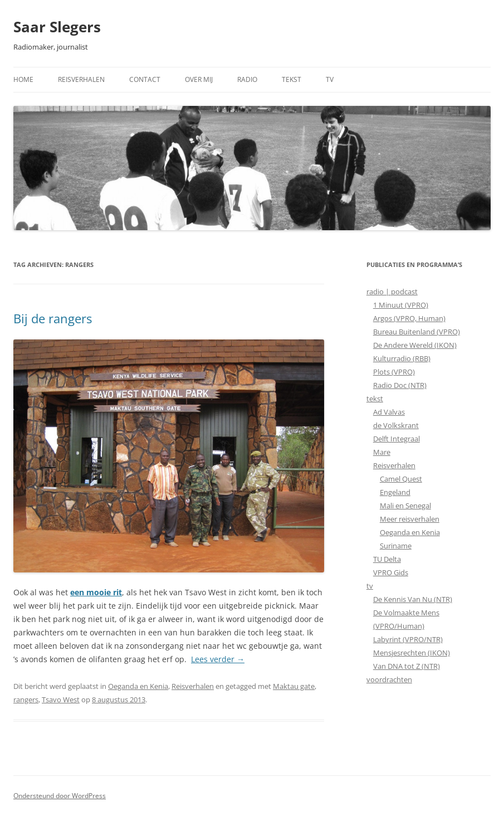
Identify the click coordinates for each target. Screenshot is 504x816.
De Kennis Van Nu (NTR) (413, 599)
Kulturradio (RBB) (402, 358)
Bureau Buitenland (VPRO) (417, 332)
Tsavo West (61, 700)
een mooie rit (96, 592)
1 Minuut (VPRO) (401, 305)
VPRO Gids (391, 572)
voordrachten (389, 679)
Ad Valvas (389, 412)
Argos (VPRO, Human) (409, 318)
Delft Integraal (397, 439)
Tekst (292, 79)
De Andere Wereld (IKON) (415, 345)
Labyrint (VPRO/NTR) (408, 639)
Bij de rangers (53, 318)
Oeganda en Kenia (138, 686)
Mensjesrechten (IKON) (412, 653)
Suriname (396, 546)
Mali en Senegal (405, 506)
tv (370, 586)
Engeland (395, 492)
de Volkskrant (396, 425)
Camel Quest (401, 479)
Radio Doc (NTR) (400, 385)
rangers (26, 700)
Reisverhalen (81, 79)
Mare (382, 452)
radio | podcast (392, 292)
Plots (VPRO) (394, 372)
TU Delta (387, 559)
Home (23, 79)
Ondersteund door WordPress (60, 796)
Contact (145, 79)
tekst (375, 399)
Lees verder (218, 659)
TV (330, 79)
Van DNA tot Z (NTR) (407, 666)
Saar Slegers (57, 27)
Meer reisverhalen (410, 519)
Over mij (199, 79)
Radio (247, 79)
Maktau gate (294, 686)
